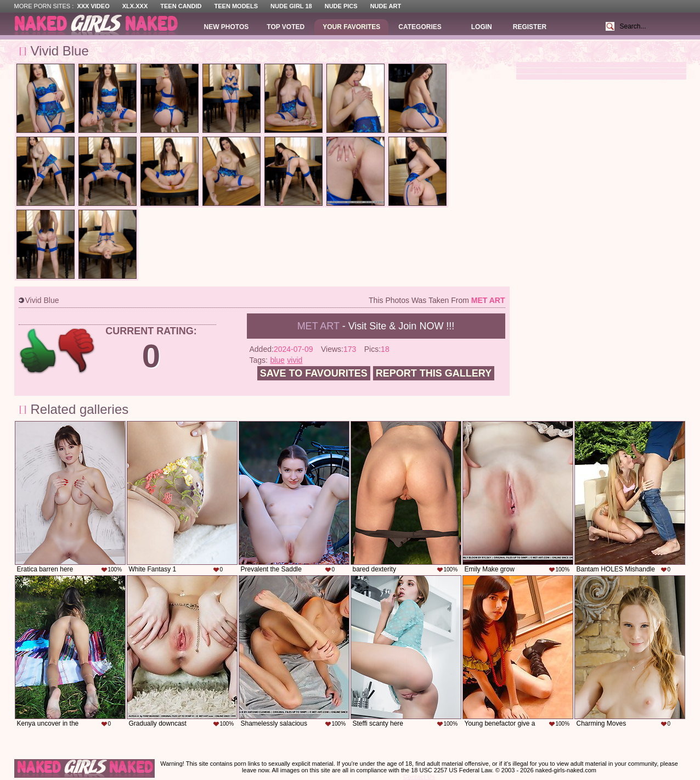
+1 (38, 351)
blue (277, 360)
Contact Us (419, 777)
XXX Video (93, 6)
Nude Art (386, 6)
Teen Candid (181, 6)
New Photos (227, 27)
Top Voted (286, 27)
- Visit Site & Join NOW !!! (376, 326)
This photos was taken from (437, 300)
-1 (77, 351)
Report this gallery (434, 373)
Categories (420, 27)
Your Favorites (351, 27)
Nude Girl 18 (291, 6)
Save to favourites (314, 373)
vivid (295, 360)
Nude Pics (341, 6)
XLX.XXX (135, 6)
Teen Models (236, 6)
